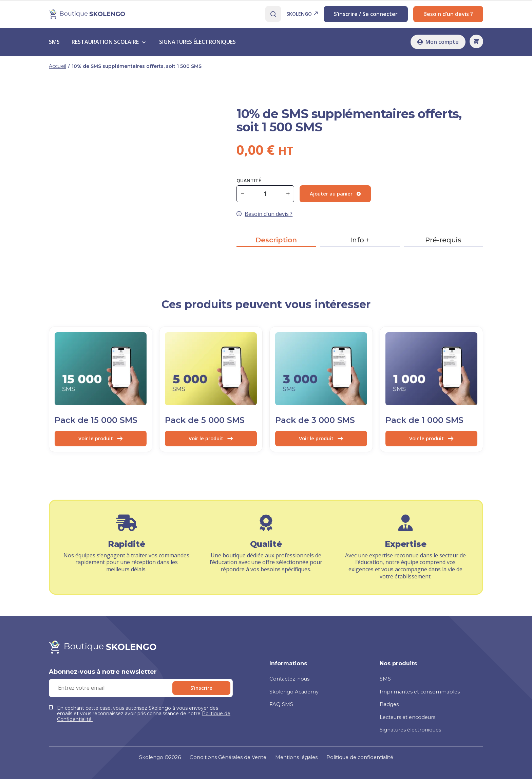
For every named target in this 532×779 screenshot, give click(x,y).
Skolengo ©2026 (151, 757)
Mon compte (438, 44)
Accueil (58, 68)
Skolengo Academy (296, 686)
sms (54, 44)
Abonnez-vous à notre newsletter (103, 679)
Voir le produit (101, 441)
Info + (360, 242)
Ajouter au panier (337, 196)
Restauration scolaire (105, 44)
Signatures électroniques (414, 724)
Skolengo (302, 15)
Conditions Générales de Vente (224, 757)
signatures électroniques (197, 44)
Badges (390, 699)
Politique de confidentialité (367, 757)
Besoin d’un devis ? (448, 15)
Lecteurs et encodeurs (411, 712)
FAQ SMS (282, 699)
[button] (476, 44)
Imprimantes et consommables (422, 686)
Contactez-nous (291, 674)
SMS (386, 674)
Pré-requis (443, 242)
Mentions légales (298, 757)
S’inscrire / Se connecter (366, 15)
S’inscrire (212, 695)
